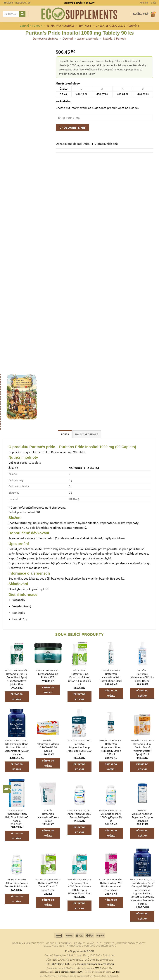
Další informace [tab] (87, 434)
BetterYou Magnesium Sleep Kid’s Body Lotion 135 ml (111, 749)
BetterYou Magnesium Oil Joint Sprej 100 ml (142, 677)
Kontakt (144, 3)
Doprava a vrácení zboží (28, 943)
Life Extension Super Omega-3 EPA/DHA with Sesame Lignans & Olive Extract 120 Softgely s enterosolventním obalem (142, 893)
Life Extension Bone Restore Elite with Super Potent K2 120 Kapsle (17, 749)
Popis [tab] (65, 434)
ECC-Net (116, 972)
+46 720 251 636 (60, 964)
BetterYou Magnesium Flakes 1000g (48, 817)
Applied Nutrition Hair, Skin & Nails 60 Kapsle (17, 817)
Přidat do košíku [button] (17, 697)
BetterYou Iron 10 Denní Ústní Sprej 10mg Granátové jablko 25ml (17, 679)
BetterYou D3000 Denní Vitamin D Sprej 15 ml (48, 887)
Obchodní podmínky (59, 943)
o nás (153, 3)
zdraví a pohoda (32, 26)
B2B (99, 943)
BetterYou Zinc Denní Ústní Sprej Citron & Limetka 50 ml (79, 679)
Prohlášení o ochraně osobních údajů (91, 946)
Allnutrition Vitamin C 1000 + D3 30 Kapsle (48, 747)
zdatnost (86, 26)
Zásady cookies (54, 946)
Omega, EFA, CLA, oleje (112, 26)
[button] (17, 3)
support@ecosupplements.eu (97, 964)
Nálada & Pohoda (115, 38)
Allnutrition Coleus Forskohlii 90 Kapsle (17, 885)
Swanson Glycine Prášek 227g (48, 676)
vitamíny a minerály (62, 26)
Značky (134, 26)
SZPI (97, 968)
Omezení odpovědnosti (131, 943)
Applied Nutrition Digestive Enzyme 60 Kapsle (142, 817)
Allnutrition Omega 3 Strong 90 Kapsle (79, 816)
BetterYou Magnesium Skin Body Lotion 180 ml (111, 677)
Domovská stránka (45, 38)
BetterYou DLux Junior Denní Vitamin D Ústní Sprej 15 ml (142, 749)
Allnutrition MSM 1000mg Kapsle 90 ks (111, 817)
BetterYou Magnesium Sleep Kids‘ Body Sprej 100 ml (79, 749)
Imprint (109, 943)
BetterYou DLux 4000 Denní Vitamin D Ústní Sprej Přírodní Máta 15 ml (79, 888)
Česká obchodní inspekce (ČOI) (69, 972)
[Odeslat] (22, 14)
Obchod (68, 38)
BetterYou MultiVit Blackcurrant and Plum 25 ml (111, 887)
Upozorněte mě (72, 128)
